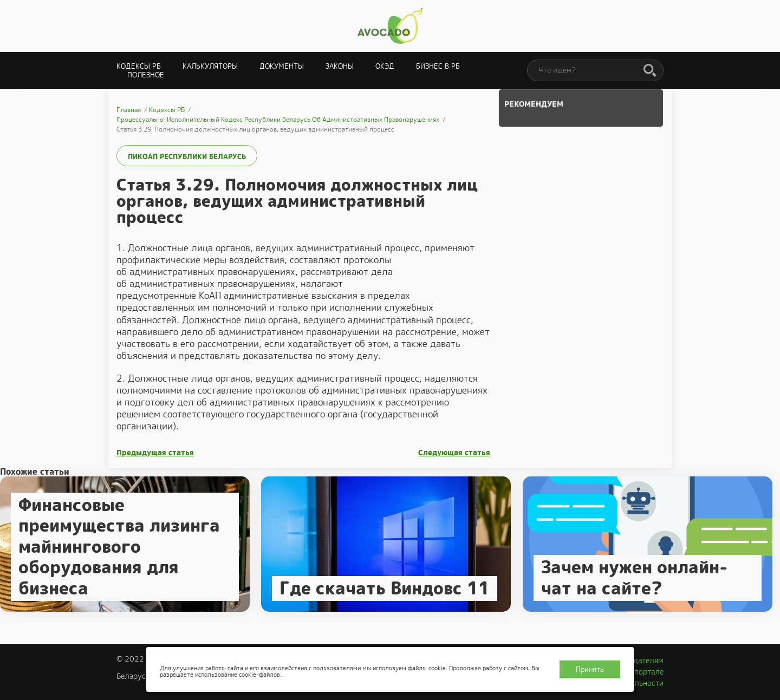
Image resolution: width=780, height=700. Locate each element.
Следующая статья (454, 453)
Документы (282, 66)
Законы (340, 66)
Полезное (146, 75)
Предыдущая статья (155, 453)
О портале (645, 672)
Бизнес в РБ (438, 66)
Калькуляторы (210, 66)
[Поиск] (650, 71)
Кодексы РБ (139, 66)
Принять (590, 669)
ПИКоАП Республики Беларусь (187, 157)
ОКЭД (385, 66)
